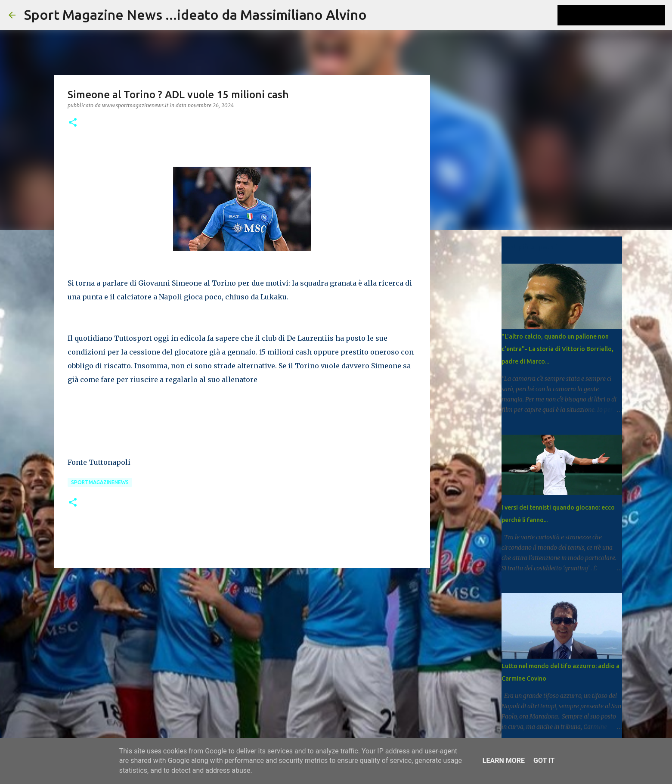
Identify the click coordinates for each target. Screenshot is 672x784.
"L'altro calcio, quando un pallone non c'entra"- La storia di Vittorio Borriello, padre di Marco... (557, 349)
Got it (544, 761)
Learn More (504, 761)
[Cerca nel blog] (620, 15)
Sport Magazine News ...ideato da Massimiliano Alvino (195, 15)
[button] (73, 123)
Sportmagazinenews (100, 482)
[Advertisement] (242, 641)
